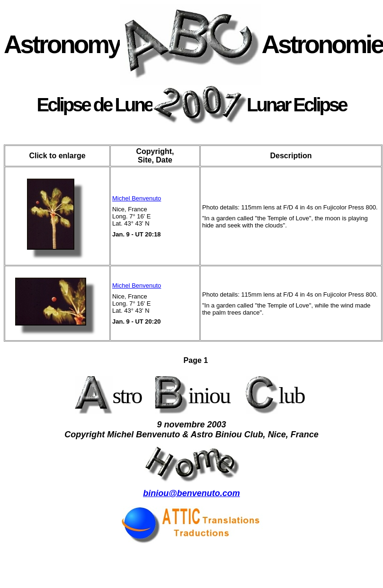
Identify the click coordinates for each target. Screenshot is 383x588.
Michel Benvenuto (137, 198)
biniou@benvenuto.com (191, 493)
